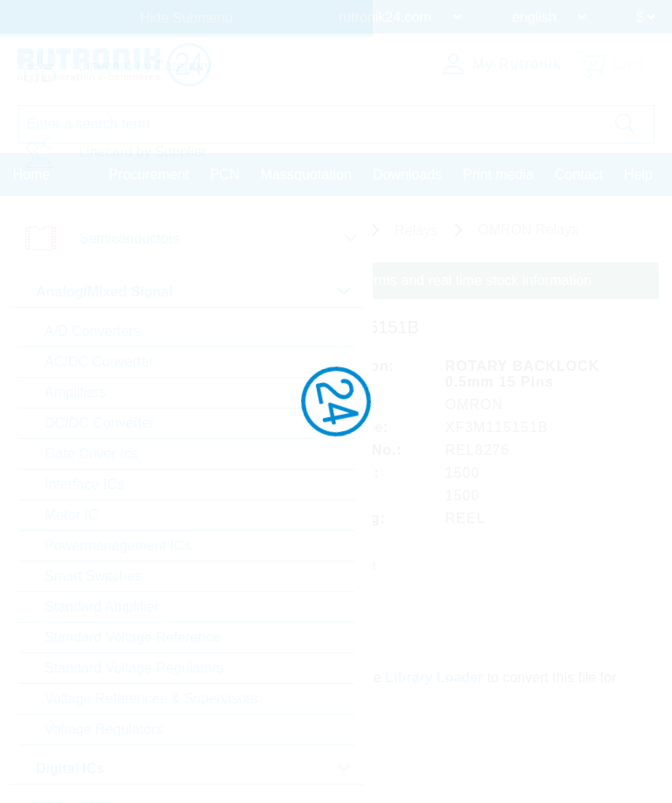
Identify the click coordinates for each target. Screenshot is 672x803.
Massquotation (306, 175)
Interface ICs (84, 484)
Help (638, 175)
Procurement (149, 175)
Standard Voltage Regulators (134, 668)
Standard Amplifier (102, 607)
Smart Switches (93, 576)
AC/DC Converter (99, 362)
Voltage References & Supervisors (151, 698)
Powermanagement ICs (118, 545)
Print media (498, 175)
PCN (225, 175)
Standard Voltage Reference (133, 637)
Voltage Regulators (104, 729)
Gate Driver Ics (91, 454)
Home (32, 175)
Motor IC (71, 515)
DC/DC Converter (99, 423)
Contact (579, 175)
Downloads (407, 175)
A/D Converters (92, 331)
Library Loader (434, 677)
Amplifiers (75, 392)
